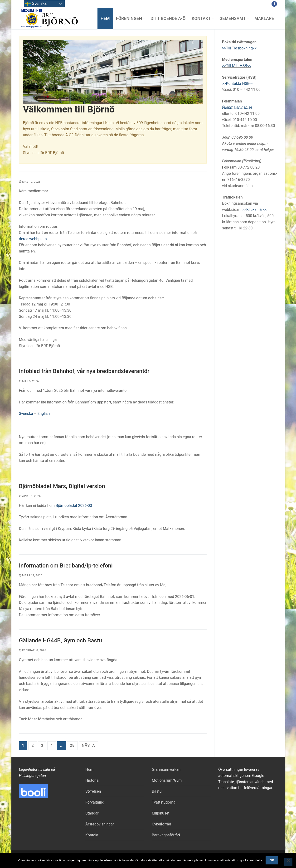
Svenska (27, 414)
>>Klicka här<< (255, 210)
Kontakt (92, 835)
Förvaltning (95, 802)
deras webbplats (33, 239)
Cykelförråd (162, 824)
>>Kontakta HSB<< (238, 84)
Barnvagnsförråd (166, 835)
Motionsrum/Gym (167, 780)
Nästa (88, 745)
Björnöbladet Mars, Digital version (62, 486)
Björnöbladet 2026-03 (74, 506)
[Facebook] (274, 4)
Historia (92, 780)
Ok (272, 860)
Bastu (157, 791)
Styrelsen (93, 791)
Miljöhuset (161, 813)
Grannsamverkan (166, 769)
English (44, 414)
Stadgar (92, 813)
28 (72, 745)
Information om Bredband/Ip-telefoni (66, 566)
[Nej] (288, 862)
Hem (89, 769)
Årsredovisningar (100, 824)
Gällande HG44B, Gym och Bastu (61, 640)
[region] (113, 72)
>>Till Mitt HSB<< (236, 66)
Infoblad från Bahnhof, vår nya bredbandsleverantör (84, 371)
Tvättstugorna (164, 802)
